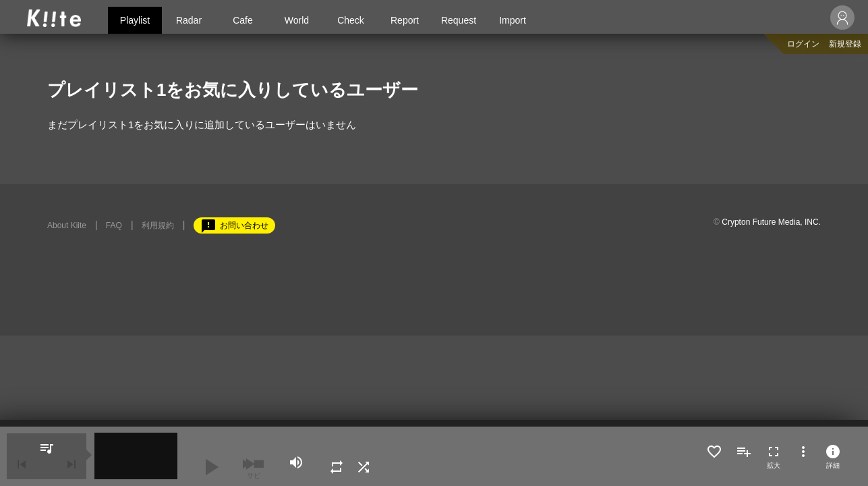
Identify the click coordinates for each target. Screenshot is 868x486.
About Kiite (67, 225)
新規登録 (845, 44)
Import (513, 20)
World (297, 20)
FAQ (114, 225)
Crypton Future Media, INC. (771, 222)
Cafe (243, 20)
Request (459, 20)
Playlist (135, 20)
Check (351, 20)
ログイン (803, 44)
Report (405, 20)
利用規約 (158, 225)
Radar (189, 20)
